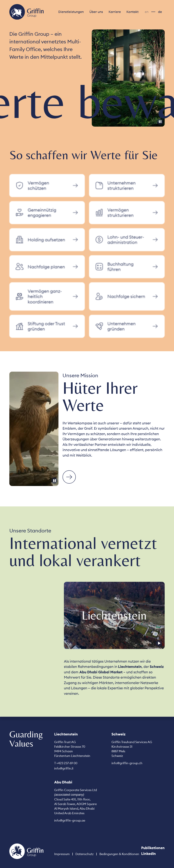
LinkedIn (149, 854)
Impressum (62, 854)
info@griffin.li (64, 768)
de (160, 12)
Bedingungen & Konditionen (119, 854)
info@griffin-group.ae (70, 820)
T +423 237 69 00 (66, 763)
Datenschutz (85, 854)
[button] (71, 12)
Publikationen (153, 848)
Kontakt (132, 12)
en (147, 12)
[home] (26, 12)
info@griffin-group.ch (127, 763)
